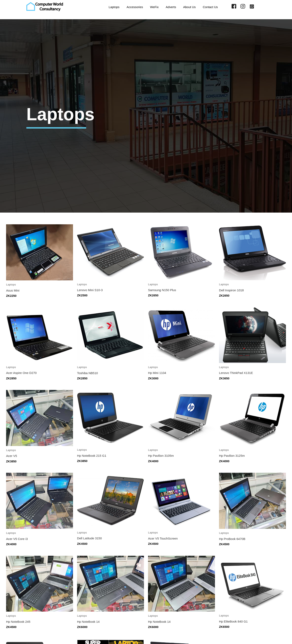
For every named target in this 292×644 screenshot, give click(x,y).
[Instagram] (243, 7)
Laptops (108, 7)
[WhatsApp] (252, 7)
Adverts (168, 7)
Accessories (130, 7)
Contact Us (210, 7)
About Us (188, 7)
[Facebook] (234, 7)
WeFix (151, 7)
